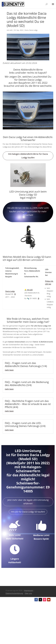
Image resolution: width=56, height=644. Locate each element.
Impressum (28, 590)
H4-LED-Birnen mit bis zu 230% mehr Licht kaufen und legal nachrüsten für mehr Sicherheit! (28, 211)
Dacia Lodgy (33, 30)
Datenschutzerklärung (14, 593)
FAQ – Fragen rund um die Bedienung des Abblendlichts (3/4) (27, 383)
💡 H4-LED (29, 290)
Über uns (28, 593)
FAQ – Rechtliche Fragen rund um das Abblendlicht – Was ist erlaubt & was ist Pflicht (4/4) (28, 404)
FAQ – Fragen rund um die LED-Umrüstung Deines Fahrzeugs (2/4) (25, 424)
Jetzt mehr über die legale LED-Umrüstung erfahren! (28, 502)
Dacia (27, 30)
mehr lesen (9, 370)
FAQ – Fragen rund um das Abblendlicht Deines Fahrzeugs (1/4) (26, 364)
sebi (11, 30)
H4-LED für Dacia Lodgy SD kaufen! (28, 512)
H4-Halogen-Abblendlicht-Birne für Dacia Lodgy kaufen (28, 156)
